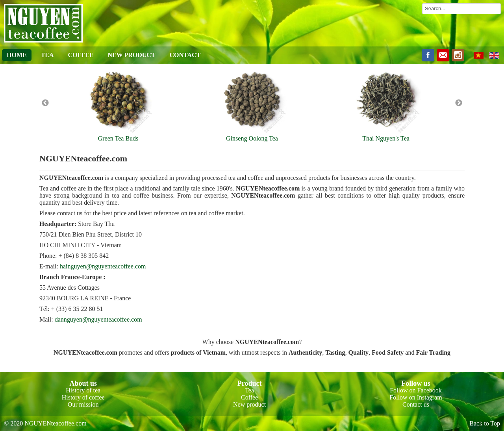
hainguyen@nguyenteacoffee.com (103, 266)
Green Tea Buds (118, 138)
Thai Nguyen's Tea (386, 138)
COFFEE (81, 55)
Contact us (416, 404)
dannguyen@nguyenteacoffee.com (98, 319)
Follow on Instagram (416, 397)
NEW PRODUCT (131, 55)
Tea (249, 390)
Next (459, 103)
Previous (45, 103)
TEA (47, 55)
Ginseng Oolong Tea (252, 138)
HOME (17, 55)
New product (249, 404)
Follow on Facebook (416, 390)
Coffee (249, 397)
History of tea (83, 390)
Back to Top (485, 423)
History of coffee (83, 397)
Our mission (83, 404)
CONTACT (185, 55)
